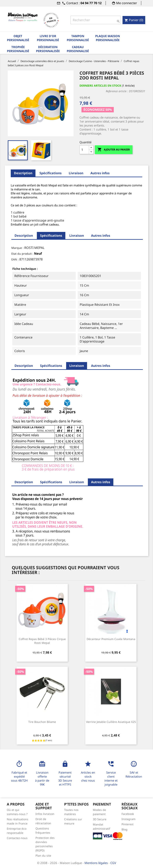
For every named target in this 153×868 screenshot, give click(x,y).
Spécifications (51, 173)
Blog (125, 829)
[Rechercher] (96, 20)
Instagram (128, 819)
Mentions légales (97, 863)
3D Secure (100, 819)
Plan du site (43, 856)
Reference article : (117, 91)
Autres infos (100, 173)
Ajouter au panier (114, 150)
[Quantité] (84, 150)
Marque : (17, 248)
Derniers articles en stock (100, 86)
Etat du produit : (22, 254)
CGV (113, 863)
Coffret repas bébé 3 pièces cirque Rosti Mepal (42, 641)
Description (23, 173)
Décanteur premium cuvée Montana (111, 639)
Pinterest (127, 824)
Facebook (128, 814)
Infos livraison (45, 814)
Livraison (76, 173)
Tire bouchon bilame (42, 722)
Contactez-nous (17, 838)
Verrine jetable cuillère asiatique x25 (111, 722)
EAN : (15, 259)
